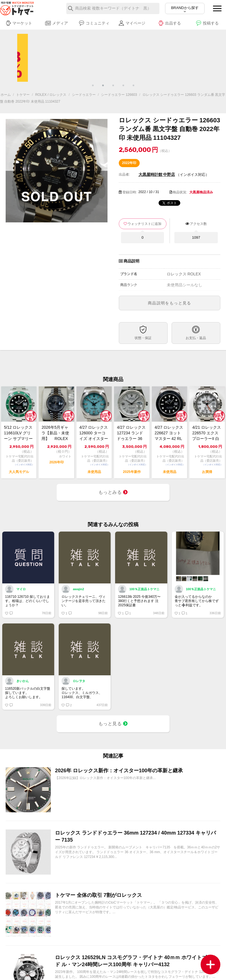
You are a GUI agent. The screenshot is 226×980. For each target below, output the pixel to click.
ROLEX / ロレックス (51, 95)
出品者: (124, 174)
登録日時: (130, 192)
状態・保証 (143, 338)
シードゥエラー (84, 95)
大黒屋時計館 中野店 (157, 174)
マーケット (19, 23)
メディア (57, 23)
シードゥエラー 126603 (119, 95)
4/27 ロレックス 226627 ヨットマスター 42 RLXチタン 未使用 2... (169, 433)
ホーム (6, 95)
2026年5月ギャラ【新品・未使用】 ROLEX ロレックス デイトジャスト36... (56, 433)
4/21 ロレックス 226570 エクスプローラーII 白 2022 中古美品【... (206, 433)
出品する (169, 23)
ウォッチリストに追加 (144, 224)
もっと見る (113, 724)
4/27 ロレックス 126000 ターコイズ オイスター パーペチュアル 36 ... (94, 433)
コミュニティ (94, 23)
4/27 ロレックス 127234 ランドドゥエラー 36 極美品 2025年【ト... (131, 433)
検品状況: (180, 192)
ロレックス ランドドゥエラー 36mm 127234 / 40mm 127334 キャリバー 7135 (135, 836)
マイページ (132, 23)
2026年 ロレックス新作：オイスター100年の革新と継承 (119, 771)
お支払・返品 (196, 338)
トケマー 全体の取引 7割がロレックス (98, 895)
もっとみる (113, 492)
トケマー (23, 95)
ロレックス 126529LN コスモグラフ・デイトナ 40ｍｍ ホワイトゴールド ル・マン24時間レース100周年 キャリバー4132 (136, 961)
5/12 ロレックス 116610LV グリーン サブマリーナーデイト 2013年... (19, 433)
